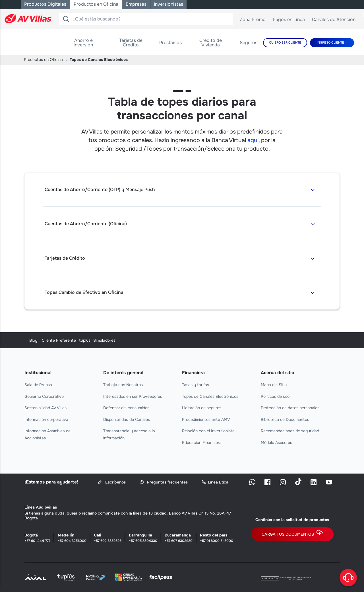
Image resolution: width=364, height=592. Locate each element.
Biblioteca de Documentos (285, 419)
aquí (253, 140)
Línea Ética (215, 482)
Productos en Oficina (43, 60)
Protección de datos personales (290, 408)
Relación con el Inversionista (208, 431)
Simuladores (272, 340)
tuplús (188, 340)
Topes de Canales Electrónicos (210, 396)
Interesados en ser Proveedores (133, 396)
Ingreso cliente (330, 42)
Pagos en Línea (291, 21)
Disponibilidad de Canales (127, 419)
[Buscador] (66, 19)
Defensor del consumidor (126, 408)
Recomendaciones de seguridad (290, 431)
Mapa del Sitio (274, 385)
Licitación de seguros (202, 408)
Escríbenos (112, 482)
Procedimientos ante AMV (206, 419)
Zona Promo (255, 21)
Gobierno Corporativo (44, 396)
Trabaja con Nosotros (123, 385)
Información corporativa (46, 419)
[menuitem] (83, 43)
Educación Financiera (202, 443)
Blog (28, 340)
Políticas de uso (275, 396)
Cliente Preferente (120, 340)
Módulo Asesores (276, 443)
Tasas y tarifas (196, 385)
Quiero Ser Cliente (285, 42)
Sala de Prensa (38, 385)
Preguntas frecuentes (164, 482)
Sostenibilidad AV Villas (45, 408)
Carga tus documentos (292, 534)
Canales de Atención (336, 21)
